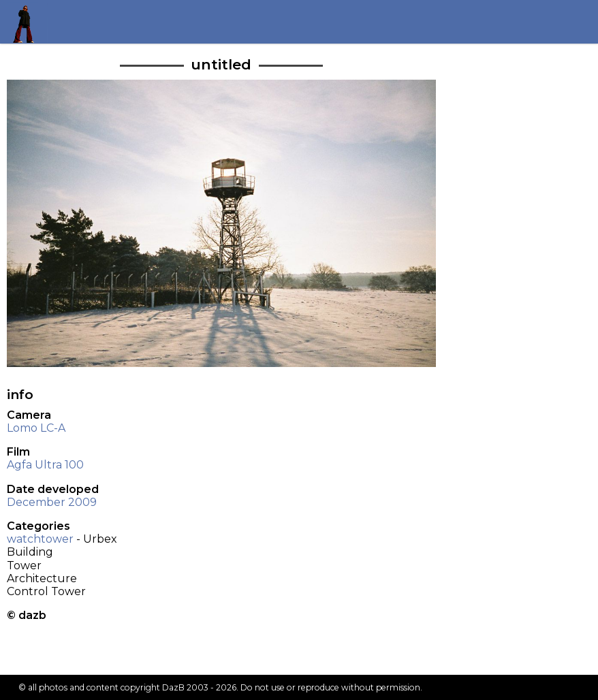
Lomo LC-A (36, 428)
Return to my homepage (28, 21)
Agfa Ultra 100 (45, 465)
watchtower (40, 539)
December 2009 (52, 502)
